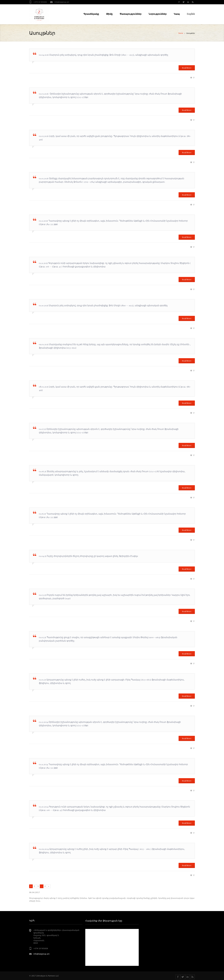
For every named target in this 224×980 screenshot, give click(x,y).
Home (181, 33)
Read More (187, 68)
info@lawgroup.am (62, 2)
